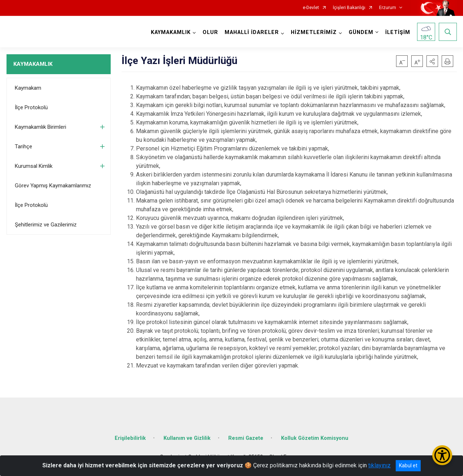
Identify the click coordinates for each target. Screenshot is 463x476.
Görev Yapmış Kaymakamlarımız (53, 186)
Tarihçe (24, 146)
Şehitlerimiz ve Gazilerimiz (46, 225)
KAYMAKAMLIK (33, 64)
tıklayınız (379, 465)
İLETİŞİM (398, 32)
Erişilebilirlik (130, 438)
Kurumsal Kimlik (34, 166)
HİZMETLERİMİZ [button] (314, 32)
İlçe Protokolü (31, 107)
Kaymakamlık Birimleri (41, 127)
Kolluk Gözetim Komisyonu (315, 438)
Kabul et (408, 466)
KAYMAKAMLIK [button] (171, 32)
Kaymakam (28, 88)
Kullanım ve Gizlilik (187, 438)
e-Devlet (311, 8)
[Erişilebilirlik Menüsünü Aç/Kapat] (442, 455)
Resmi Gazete (246, 438)
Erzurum (388, 8)
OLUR (210, 32)
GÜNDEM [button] (361, 32)
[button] (432, 61)
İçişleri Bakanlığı (349, 8)
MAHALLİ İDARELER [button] (252, 32)
